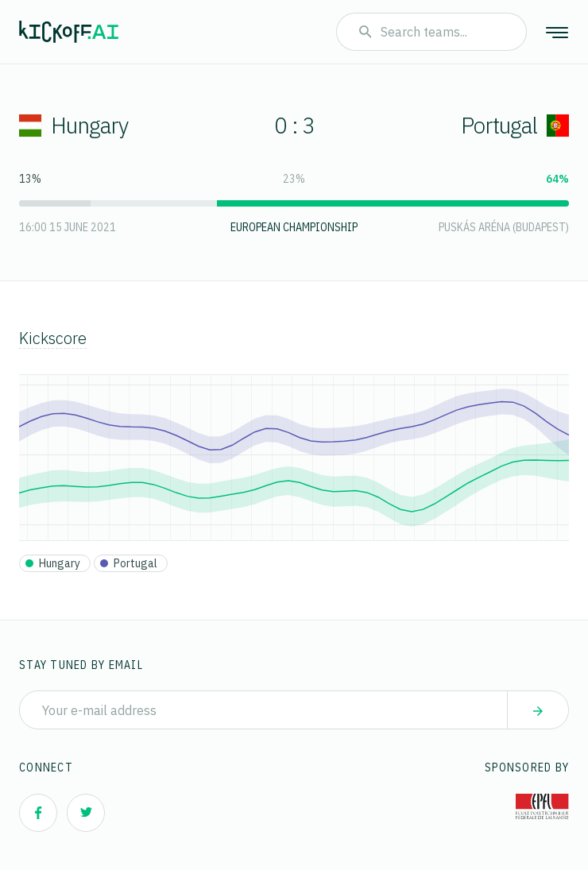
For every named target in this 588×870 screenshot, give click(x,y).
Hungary (73, 125)
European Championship (294, 227)
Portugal (515, 125)
